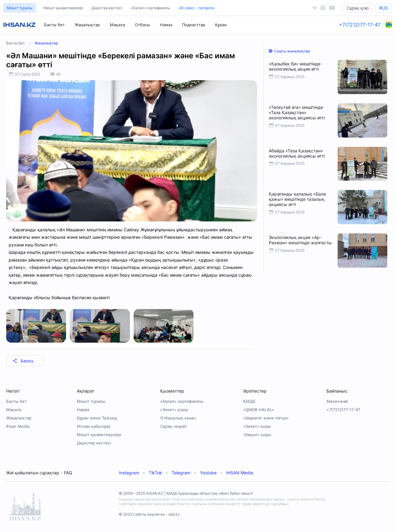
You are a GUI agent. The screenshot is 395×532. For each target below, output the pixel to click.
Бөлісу (23, 361)
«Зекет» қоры (174, 410)
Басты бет (54, 25)
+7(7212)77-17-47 (360, 25)
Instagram (129, 473)
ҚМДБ (249, 401)
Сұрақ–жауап (173, 426)
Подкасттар (194, 25)
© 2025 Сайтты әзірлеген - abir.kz (149, 514)
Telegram (181, 473)
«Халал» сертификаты (150, 8)
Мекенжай (337, 401)
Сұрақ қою (358, 8)
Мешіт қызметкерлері (63, 8)
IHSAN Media (240, 473)
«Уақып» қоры (257, 435)
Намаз (166, 25)
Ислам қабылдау (94, 426)
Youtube (208, 473)
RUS (384, 8)
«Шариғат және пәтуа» (266, 418)
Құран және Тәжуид (97, 418)
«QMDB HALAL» (259, 410)
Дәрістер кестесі (107, 8)
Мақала (117, 25)
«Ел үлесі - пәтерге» (197, 8)
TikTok (155, 473)
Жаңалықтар (87, 25)
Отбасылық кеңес (178, 418)
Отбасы (142, 25)
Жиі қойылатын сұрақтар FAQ (39, 473)
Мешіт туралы (20, 8)
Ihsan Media (18, 426)
